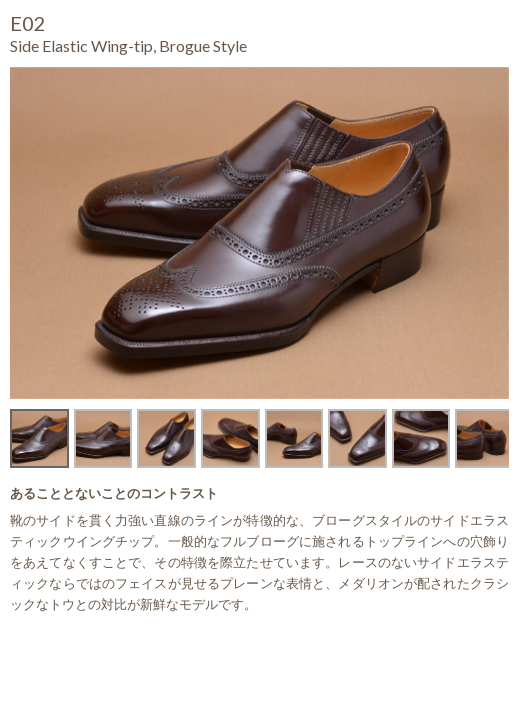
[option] (259, 233)
